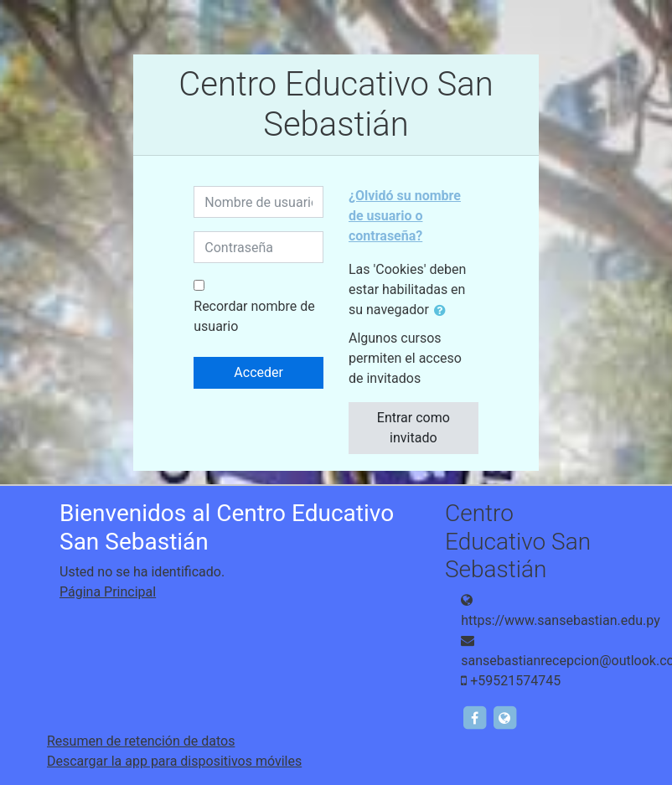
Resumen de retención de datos (141, 741)
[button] (443, 311)
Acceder (258, 372)
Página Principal (108, 592)
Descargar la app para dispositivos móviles (174, 761)
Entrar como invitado (414, 428)
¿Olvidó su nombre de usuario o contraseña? (405, 216)
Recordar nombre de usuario (254, 316)
